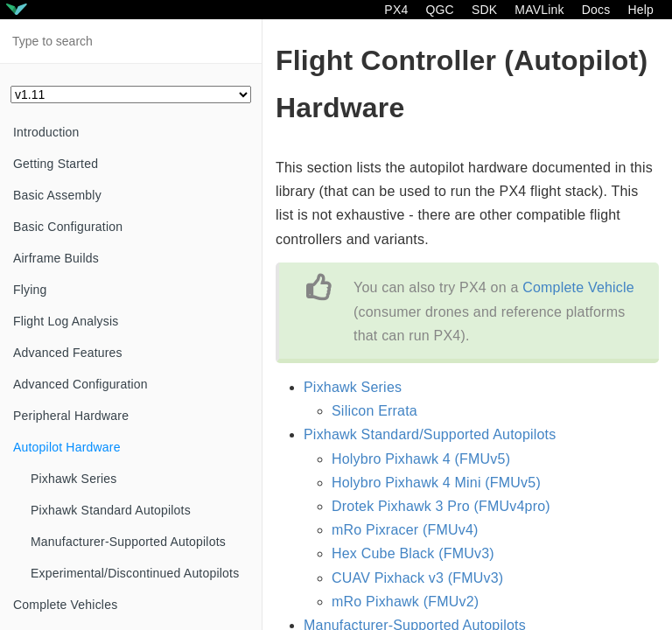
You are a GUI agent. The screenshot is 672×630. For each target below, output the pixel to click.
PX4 (396, 10)
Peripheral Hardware (71, 416)
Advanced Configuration (80, 384)
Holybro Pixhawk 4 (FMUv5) (421, 459)
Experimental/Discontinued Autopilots (135, 573)
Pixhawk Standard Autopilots (111, 510)
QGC (440, 10)
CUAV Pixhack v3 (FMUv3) (417, 578)
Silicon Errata (374, 411)
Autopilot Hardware (67, 447)
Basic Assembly (57, 195)
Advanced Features (68, 353)
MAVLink (539, 10)
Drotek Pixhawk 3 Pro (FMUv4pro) (441, 506)
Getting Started (56, 164)
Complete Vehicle (578, 287)
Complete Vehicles (65, 605)
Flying (30, 290)
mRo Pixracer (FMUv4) (405, 530)
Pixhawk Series (74, 479)
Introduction (46, 132)
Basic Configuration (68, 227)
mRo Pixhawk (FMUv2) (405, 602)
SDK (484, 10)
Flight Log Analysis (66, 321)
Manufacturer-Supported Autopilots (128, 542)
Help (640, 10)
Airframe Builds (56, 258)
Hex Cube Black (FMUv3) (413, 553)
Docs (596, 10)
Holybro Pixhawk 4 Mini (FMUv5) (436, 483)
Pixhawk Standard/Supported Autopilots (430, 434)
